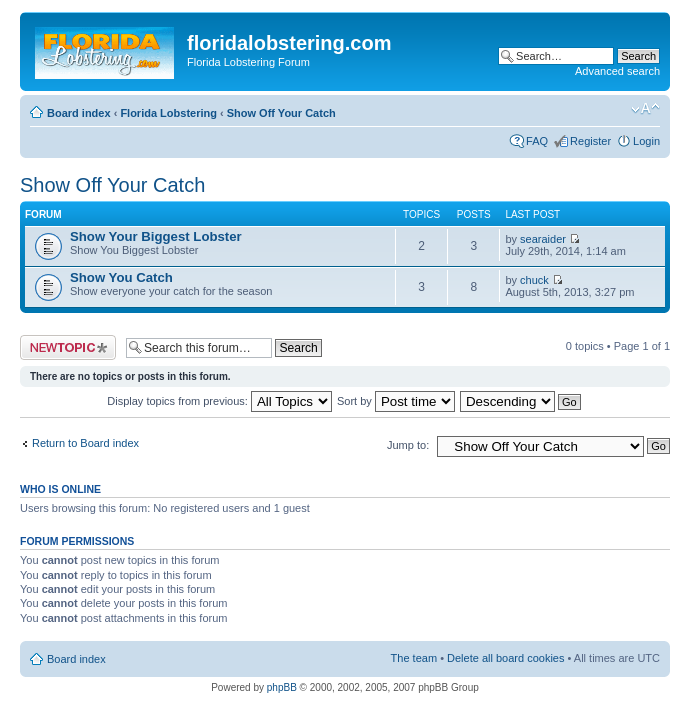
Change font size (645, 109)
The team (414, 658)
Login (646, 141)
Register (590, 141)
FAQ (537, 141)
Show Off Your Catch (281, 113)
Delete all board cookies (505, 658)
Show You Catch (121, 277)
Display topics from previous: (219, 401)
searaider (543, 239)
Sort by (396, 401)
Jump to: (408, 445)
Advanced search (617, 71)
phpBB (282, 687)
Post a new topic (68, 347)
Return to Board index (85, 443)
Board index (79, 113)
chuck (534, 280)
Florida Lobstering (168, 113)
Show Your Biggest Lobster (156, 236)
